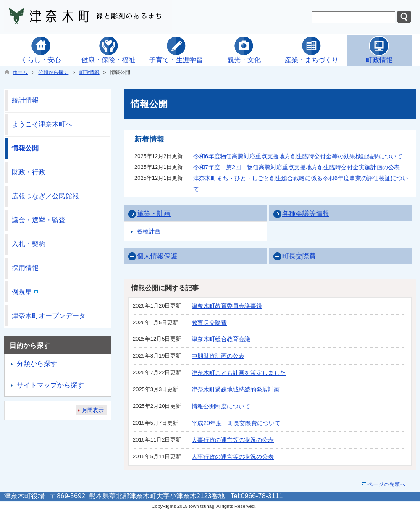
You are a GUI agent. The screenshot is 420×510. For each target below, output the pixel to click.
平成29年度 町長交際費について (236, 423)
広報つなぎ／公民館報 (45, 196)
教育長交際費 (209, 323)
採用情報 (25, 268)
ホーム (20, 72)
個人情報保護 (157, 256)
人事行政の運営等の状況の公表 (233, 440)
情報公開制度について (221, 406)
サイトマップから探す (50, 385)
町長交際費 (299, 256)
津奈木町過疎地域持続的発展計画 (236, 389)
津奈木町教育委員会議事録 (227, 306)
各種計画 (149, 231)
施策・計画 (154, 214)
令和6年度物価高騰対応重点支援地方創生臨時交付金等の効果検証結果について (298, 156)
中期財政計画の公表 (218, 356)
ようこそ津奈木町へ (42, 124)
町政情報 (89, 72)
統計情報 (25, 100)
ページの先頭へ (387, 484)
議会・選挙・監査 (39, 220)
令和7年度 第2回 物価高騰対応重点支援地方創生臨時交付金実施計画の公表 (297, 167)
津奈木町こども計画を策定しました (239, 373)
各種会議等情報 (306, 214)
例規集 (25, 292)
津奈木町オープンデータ (49, 316)
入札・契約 (29, 244)
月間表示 (93, 410)
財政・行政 (29, 172)
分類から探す (53, 72)
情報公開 (25, 148)
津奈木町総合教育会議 (221, 339)
